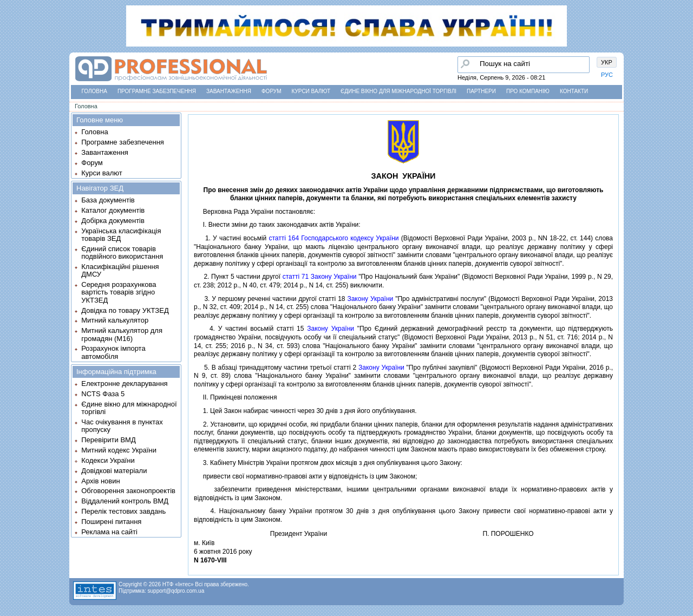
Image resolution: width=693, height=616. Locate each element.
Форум (272, 91)
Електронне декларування (124, 384)
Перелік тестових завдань (123, 511)
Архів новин (100, 481)
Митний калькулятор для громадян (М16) (122, 334)
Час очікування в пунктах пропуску (122, 426)
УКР (607, 62)
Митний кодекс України (119, 450)
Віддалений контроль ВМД (125, 501)
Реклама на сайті (109, 532)
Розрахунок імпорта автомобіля (113, 352)
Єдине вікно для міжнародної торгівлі (398, 91)
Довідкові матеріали (114, 471)
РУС (607, 75)
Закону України (370, 299)
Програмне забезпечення (157, 91)
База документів (108, 200)
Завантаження (229, 91)
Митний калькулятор (115, 320)
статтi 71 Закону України (320, 277)
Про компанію (528, 91)
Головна (94, 91)
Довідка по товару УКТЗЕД (125, 310)
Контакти (574, 91)
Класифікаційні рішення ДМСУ (120, 270)
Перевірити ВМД (108, 440)
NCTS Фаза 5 (103, 394)
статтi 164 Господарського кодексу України (334, 238)
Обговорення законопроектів (128, 491)
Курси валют (311, 91)
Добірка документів (113, 221)
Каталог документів (113, 210)
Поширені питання (111, 522)
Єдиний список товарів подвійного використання (122, 253)
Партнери (481, 91)
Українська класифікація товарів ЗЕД (121, 235)
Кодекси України (108, 460)
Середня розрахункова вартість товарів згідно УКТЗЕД (119, 292)
